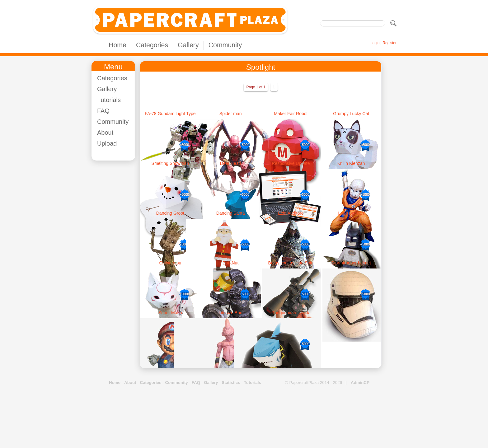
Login (375, 43)
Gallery (188, 45)
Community (225, 45)
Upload (107, 143)
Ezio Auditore (291, 213)
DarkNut (230, 263)
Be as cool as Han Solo (291, 263)
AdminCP (360, 383)
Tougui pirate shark (291, 313)
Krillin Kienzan (351, 163)
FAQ (103, 111)
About (105, 133)
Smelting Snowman (170, 163)
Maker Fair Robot (291, 114)
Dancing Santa (231, 213)
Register (389, 43)
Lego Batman (351, 213)
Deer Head (231, 163)
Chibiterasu (170, 263)
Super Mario (170, 313)
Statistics (231, 383)
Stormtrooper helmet (351, 263)
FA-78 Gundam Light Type (170, 114)
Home (117, 45)
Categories (152, 45)
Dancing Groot (170, 213)
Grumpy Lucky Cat (351, 114)
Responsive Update (291, 163)
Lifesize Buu (230, 313)
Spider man (231, 114)
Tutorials (109, 100)
